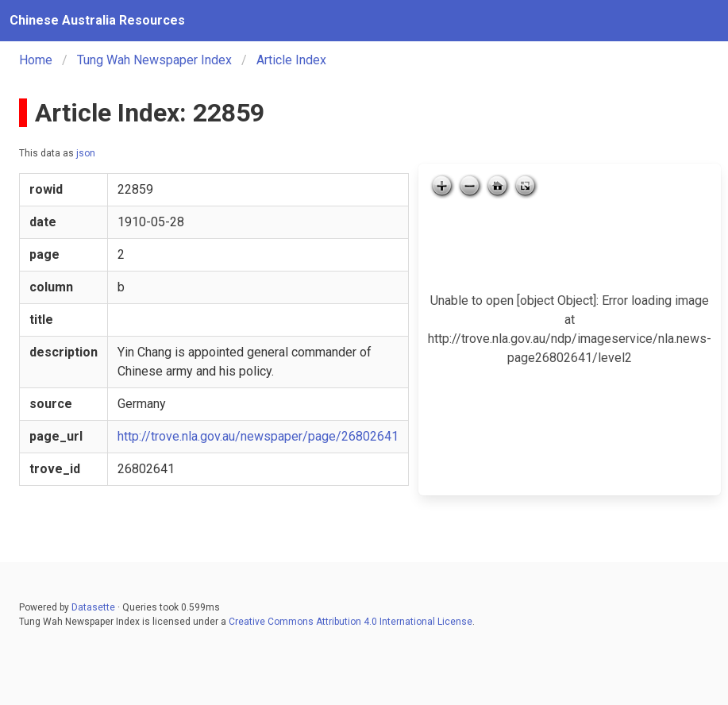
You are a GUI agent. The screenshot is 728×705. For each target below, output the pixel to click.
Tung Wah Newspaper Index (154, 60)
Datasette (93, 607)
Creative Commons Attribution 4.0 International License (351, 622)
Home (36, 60)
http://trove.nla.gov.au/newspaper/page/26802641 (258, 436)
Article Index (291, 60)
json (86, 153)
